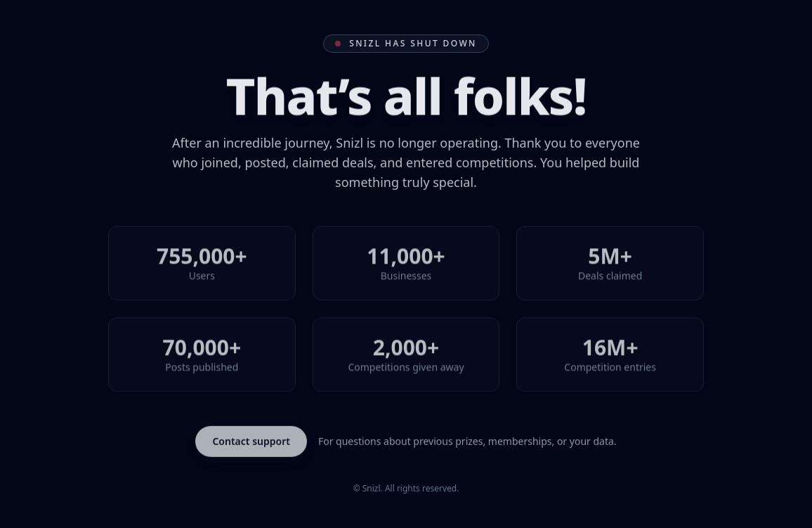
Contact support (251, 442)
